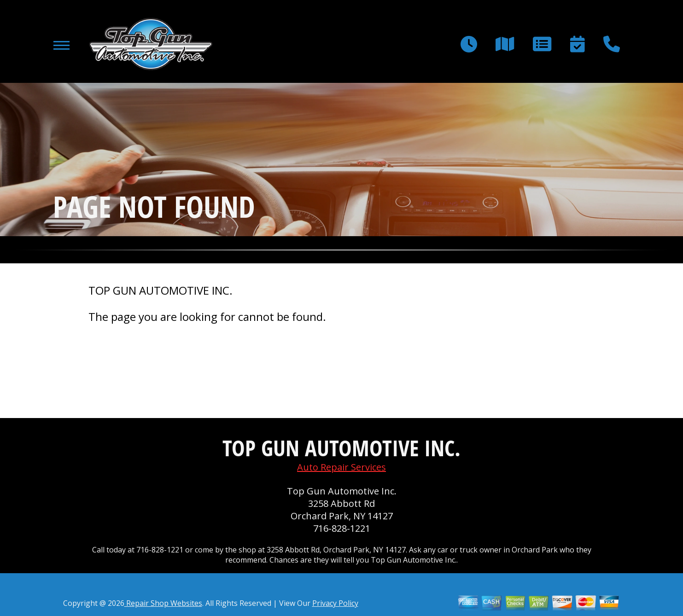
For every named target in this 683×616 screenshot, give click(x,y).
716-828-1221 (342, 528)
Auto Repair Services (341, 467)
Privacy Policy (335, 603)
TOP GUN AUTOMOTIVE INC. (161, 291)
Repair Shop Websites (163, 603)
